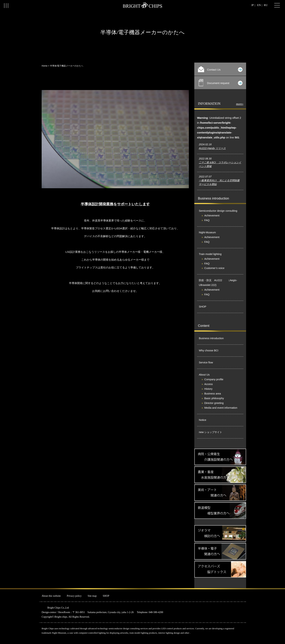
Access (208, 384)
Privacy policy (74, 596)
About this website (51, 596)
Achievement (212, 216)
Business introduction (211, 338)
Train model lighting (210, 254)
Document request (221, 83)
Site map (92, 596)
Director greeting (214, 403)
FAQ (207, 220)
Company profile (214, 379)
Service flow (206, 362)
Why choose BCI (209, 350)
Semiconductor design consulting (218, 211)
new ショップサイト (210, 432)
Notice (203, 420)
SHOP (203, 307)
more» (240, 104)
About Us (204, 375)
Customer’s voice (214, 268)
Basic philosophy (214, 398)
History (208, 389)
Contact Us (220, 69)
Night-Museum (207, 232)
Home (45, 66)
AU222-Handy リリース (212, 148)
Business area (213, 394)
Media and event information (221, 408)
